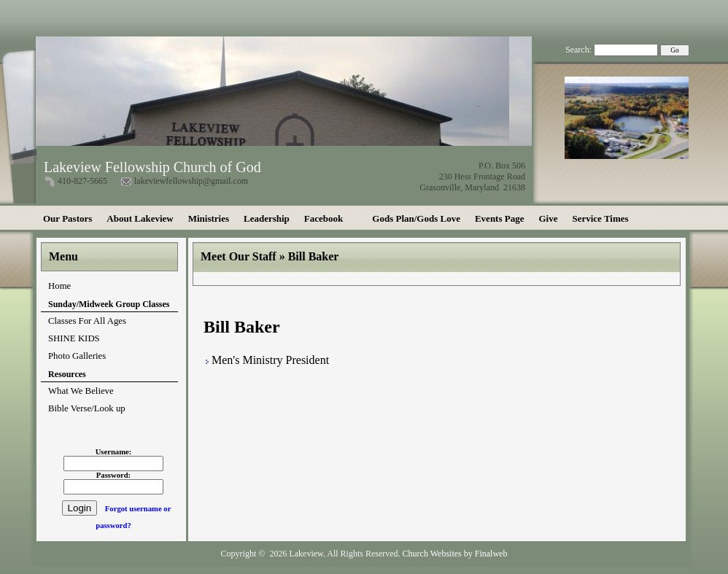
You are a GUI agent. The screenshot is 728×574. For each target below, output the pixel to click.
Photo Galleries (77, 356)
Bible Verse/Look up (87, 408)
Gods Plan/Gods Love (416, 218)
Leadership (267, 218)
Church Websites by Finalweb (455, 554)
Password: (113, 475)
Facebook (324, 218)
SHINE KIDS (74, 338)
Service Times (600, 218)
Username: (114, 452)
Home (59, 286)
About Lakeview (140, 218)
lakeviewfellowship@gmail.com (191, 181)
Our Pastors (67, 218)
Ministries (209, 218)
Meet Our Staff (239, 256)
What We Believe (81, 391)
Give (548, 218)
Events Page (500, 218)
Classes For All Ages (87, 321)
